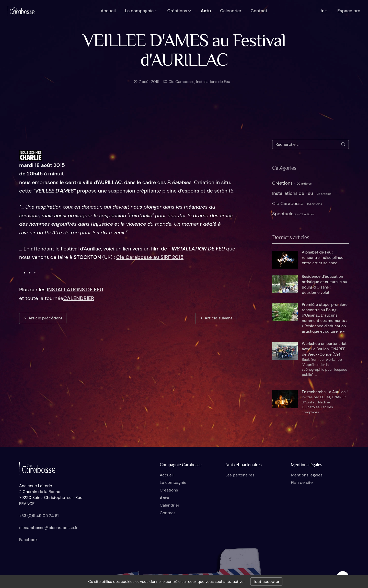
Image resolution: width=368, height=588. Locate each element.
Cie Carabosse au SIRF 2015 (150, 257)
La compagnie (173, 482)
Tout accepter (266, 581)
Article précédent (43, 318)
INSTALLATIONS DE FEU (75, 290)
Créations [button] (180, 11)
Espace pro (349, 11)
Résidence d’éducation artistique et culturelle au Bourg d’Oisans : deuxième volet (324, 285)
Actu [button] (206, 11)
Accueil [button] (108, 11)
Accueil (167, 475)
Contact (167, 513)
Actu (164, 498)
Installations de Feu (213, 84)
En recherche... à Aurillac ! (325, 392)
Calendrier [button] (231, 11)
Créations (292, 183)
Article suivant (216, 318)
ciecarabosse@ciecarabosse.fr (48, 528)
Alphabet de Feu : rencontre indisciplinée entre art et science (323, 258)
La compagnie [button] (142, 11)
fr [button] (324, 11)
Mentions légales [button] (307, 475)
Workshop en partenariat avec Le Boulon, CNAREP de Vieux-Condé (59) (324, 349)
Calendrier (170, 505)
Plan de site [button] (302, 482)
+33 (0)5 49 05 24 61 (39, 516)
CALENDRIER (79, 298)
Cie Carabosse (181, 84)
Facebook (28, 540)
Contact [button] (259, 11)
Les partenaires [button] (240, 475)
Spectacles (293, 214)
